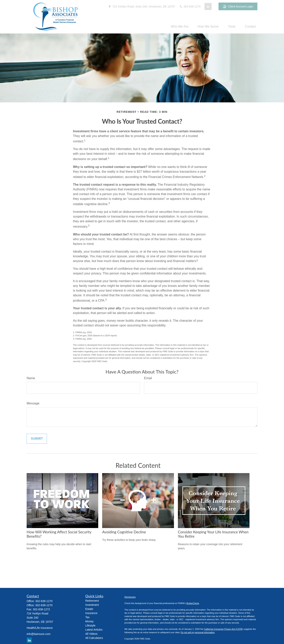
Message (33, 403)
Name (31, 378)
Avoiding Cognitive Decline (124, 532)
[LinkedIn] (208, 6)
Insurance (91, 613)
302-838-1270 (190, 6)
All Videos (92, 634)
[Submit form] (37, 439)
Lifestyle (90, 625)
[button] (180, 26)
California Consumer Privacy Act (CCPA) (223, 629)
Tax (88, 617)
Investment (92, 605)
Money (90, 621)
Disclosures (130, 597)
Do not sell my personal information (198, 632)
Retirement (92, 601)
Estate (89, 609)
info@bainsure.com (39, 634)
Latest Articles (94, 630)
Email (148, 378)
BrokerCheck (193, 603)
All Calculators (94, 638)
